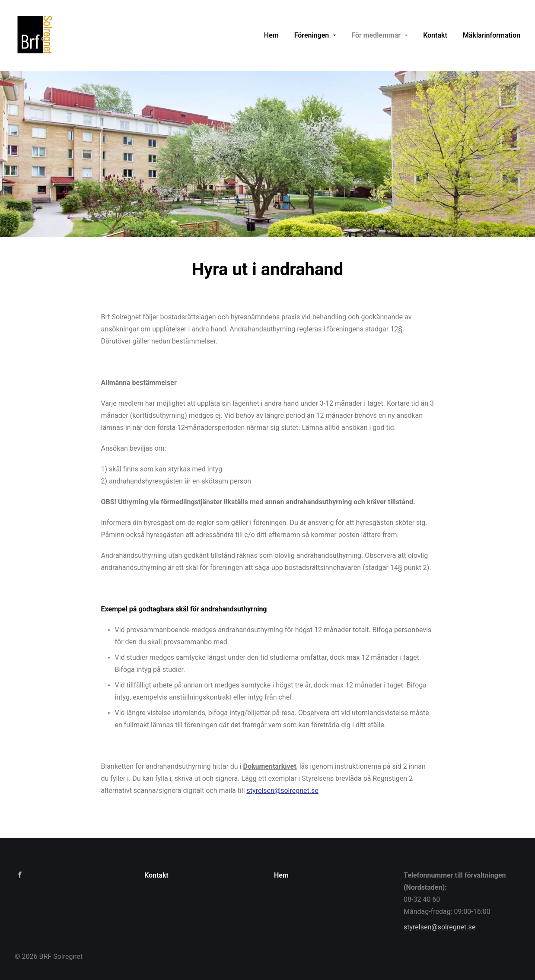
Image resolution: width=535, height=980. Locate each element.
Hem (281, 875)
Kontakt (156, 875)
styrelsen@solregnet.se (439, 927)
